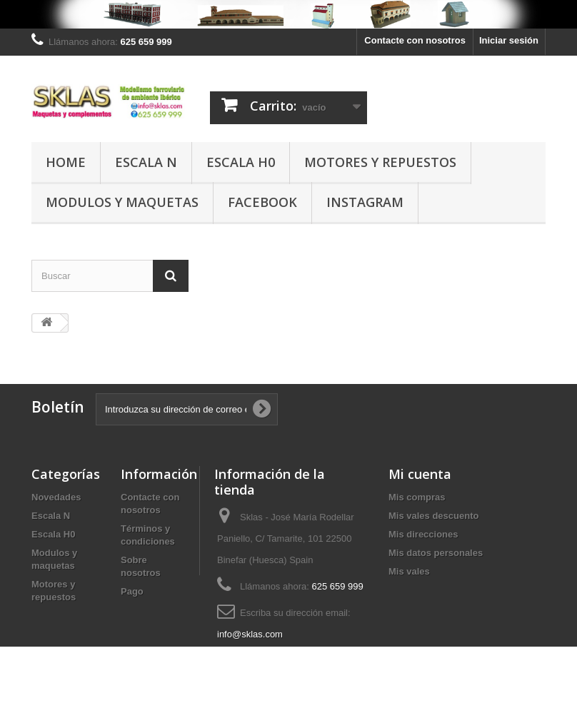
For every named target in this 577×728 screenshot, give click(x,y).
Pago (132, 591)
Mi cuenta (420, 474)
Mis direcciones (423, 534)
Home (66, 162)
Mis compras (417, 497)
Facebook (262, 202)
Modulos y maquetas (122, 202)
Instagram (365, 202)
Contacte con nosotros (415, 40)
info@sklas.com (250, 634)
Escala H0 (241, 162)
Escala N (146, 162)
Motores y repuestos (380, 162)
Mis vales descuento (433, 516)
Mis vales (409, 571)
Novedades (56, 497)
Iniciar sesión (509, 40)
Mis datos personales (436, 553)
